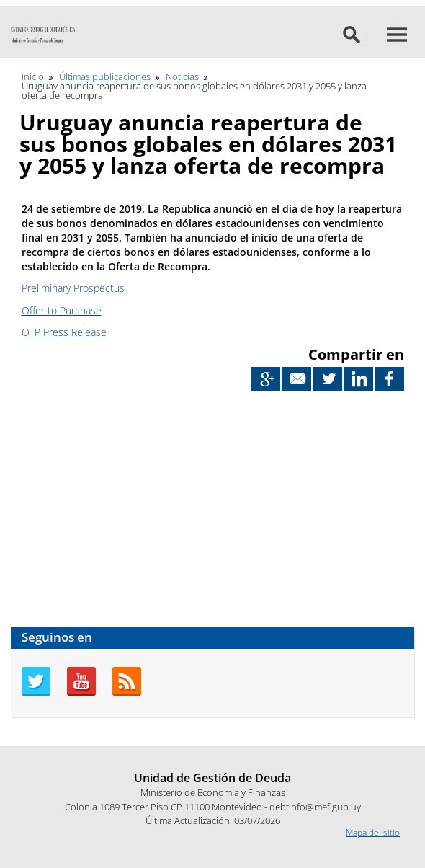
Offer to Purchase (62, 310)
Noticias (182, 76)
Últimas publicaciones (105, 76)
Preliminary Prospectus (73, 288)
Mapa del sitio (373, 832)
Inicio (33, 76)
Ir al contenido (28, 6)
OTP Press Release (64, 332)
